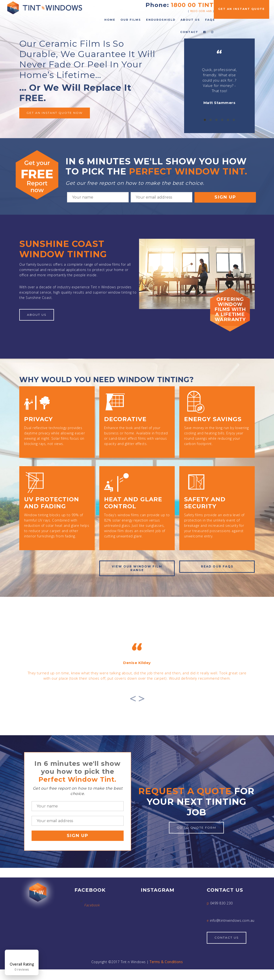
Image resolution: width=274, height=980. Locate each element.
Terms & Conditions (166, 968)
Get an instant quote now (55, 113)
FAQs (210, 20)
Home (110, 20)
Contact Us (227, 944)
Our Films (131, 20)
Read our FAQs (217, 566)
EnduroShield (161, 20)
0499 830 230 (221, 909)
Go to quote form (196, 833)
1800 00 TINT (192, 5)
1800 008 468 (201, 11)
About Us (190, 20)
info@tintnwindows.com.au (232, 926)
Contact (189, 32)
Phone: (157, 5)
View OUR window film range (137, 568)
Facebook (92, 911)
